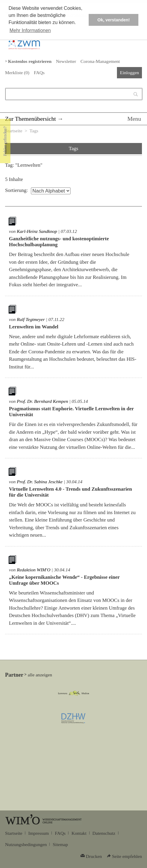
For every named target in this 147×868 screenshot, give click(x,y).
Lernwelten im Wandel (34, 327)
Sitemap (60, 844)
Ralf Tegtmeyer (31, 319)
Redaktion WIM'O (33, 570)
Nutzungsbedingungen (26, 844)
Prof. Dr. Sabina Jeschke (40, 482)
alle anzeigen (40, 675)
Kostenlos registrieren (30, 61)
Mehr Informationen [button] (30, 30)
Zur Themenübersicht (31, 119)
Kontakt (79, 833)
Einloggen (129, 73)
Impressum (39, 833)
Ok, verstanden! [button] (114, 20)
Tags (34, 131)
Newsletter (66, 61)
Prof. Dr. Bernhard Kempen (42, 401)
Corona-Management (100, 61)
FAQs (39, 73)
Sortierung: (17, 190)
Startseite (14, 131)
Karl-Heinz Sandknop (37, 231)
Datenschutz (104, 833)
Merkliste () (17, 73)
